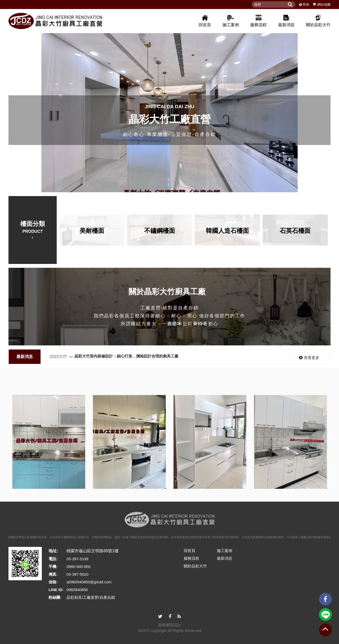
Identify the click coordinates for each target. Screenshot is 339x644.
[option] (170, 112)
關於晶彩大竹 (318, 21)
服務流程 (258, 21)
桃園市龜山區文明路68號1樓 (93, 551)
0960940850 (77, 590)
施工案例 (231, 21)
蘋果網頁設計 (170, 625)
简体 (306, 4)
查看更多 (308, 355)
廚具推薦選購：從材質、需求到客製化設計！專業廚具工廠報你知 (132, 353)
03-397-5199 (77, 559)
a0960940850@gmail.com (89, 582)
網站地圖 (324, 4)
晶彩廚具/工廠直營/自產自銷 (91, 597)
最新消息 (286, 21)
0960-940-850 (78, 567)
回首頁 (205, 21)
